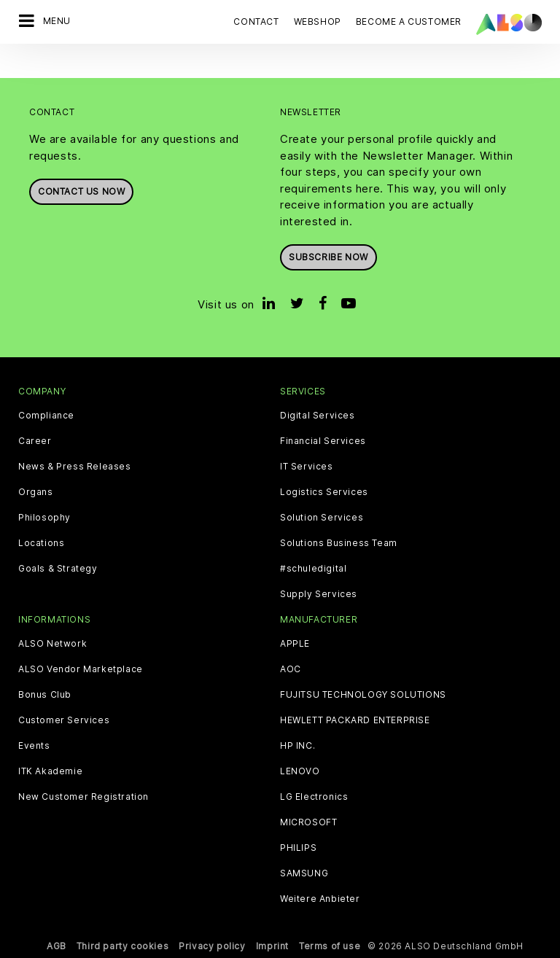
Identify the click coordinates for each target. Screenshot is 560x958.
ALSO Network (52, 644)
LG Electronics (314, 797)
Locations (41, 543)
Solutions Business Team (339, 543)
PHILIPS (298, 848)
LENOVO (300, 771)
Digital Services (318, 416)
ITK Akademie (50, 771)
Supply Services (319, 594)
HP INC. (297, 746)
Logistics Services (324, 492)
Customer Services (64, 720)
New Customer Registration (83, 797)
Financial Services (323, 441)
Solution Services (322, 518)
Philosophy (44, 518)
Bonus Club (45, 695)
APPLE (295, 644)
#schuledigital (313, 569)
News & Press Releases (75, 467)
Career (35, 441)
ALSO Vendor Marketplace (81, 669)
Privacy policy (212, 946)
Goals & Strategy (58, 569)
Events (34, 746)
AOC (291, 669)
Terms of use (330, 946)
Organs (36, 492)
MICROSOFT (308, 822)
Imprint (272, 946)
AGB (57, 946)
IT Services (307, 467)
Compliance (46, 416)
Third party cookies (122, 946)
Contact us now (81, 191)
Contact (256, 22)
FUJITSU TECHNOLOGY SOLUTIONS (363, 695)
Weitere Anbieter (320, 899)
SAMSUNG (304, 873)
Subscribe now (328, 257)
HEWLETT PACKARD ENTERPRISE (355, 720)
